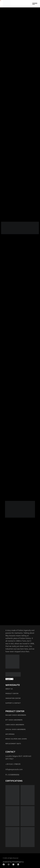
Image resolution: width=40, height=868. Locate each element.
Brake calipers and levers (16, 739)
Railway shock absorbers (16, 715)
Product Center (12, 694)
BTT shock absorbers (14, 720)
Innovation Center (13, 698)
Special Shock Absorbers (16, 730)
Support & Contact (13, 703)
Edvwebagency (18, 862)
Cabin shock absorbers (15, 725)
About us (9, 689)
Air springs (10, 734)
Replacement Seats (13, 744)
